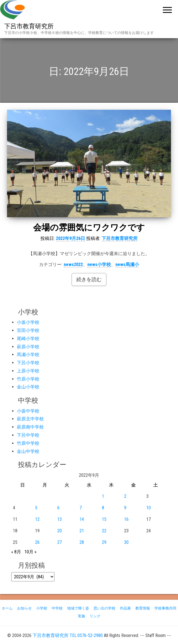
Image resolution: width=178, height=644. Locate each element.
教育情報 (143, 608)
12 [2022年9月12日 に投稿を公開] (37, 519)
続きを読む (89, 279)
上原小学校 (28, 371)
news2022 (73, 264)
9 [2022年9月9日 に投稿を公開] (125, 508)
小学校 (42, 608)
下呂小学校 (28, 363)
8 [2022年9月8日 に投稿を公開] (103, 508)
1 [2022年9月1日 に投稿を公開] (103, 496)
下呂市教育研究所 (29, 26)
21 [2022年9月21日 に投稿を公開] (82, 531)
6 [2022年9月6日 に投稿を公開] (58, 508)
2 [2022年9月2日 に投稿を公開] (125, 496)
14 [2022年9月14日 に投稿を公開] (82, 519)
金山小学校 (28, 387)
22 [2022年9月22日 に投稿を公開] (104, 531)
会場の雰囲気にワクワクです (89, 227)
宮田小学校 (28, 330)
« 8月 (16, 552)
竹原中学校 (28, 443)
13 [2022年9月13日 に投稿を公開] (60, 519)
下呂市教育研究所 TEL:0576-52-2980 (68, 635)
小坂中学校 (28, 411)
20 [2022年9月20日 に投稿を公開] (60, 531)
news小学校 (99, 264)
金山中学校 (28, 451)
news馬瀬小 (127, 264)
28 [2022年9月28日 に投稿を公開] (82, 542)
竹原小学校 (28, 379)
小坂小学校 (28, 322)
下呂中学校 (28, 435)
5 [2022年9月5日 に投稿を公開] (36, 508)
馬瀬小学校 (28, 355)
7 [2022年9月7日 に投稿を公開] (81, 508)
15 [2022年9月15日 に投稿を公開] (104, 519)
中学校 (57, 608)
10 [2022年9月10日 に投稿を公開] (149, 508)
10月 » (30, 552)
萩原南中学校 (30, 427)
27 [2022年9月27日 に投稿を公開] (60, 542)
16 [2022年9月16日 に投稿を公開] (126, 519)
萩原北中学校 (30, 419)
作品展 (125, 608)
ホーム (7, 608)
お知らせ (24, 608)
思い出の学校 (104, 608)
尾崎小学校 (28, 339)
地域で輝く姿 (78, 608)
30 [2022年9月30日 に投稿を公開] (126, 542)
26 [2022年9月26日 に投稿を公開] (37, 542)
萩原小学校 (28, 347)
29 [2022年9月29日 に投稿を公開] (104, 542)
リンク (95, 616)
